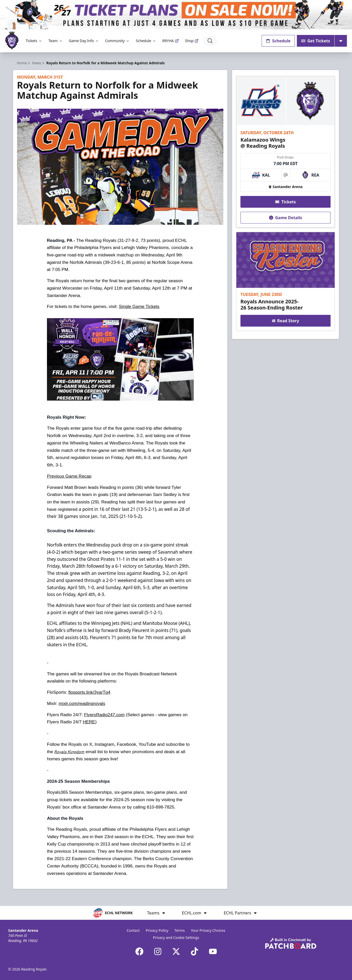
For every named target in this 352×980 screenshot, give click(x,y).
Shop (192, 41)
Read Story (286, 321)
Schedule (146, 41)
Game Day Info (84, 41)
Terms (179, 930)
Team (56, 41)
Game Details (286, 218)
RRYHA (171, 41)
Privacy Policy (157, 930)
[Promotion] (176, 15)
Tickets (34, 41)
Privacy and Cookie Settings (176, 938)
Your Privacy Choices (208, 930)
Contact (133, 930)
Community (118, 41)
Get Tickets (316, 41)
